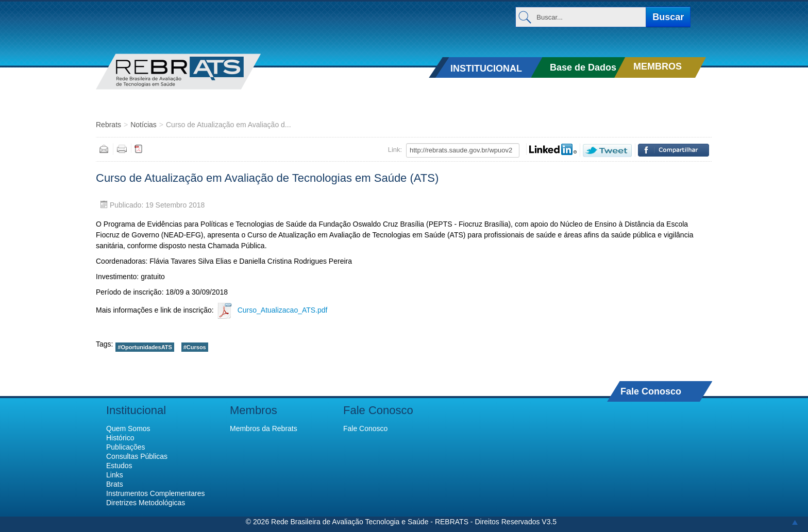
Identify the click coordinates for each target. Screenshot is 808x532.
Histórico (120, 438)
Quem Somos (128, 428)
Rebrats (108, 125)
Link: (395, 150)
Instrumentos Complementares (155, 493)
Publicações (126, 447)
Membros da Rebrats (264, 428)
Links (115, 475)
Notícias (144, 125)
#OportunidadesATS (145, 347)
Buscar (668, 17)
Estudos (119, 466)
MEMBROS (658, 66)
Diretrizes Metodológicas (146, 503)
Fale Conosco (651, 391)
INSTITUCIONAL (486, 68)
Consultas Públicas (137, 456)
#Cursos (195, 347)
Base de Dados (583, 67)
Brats (115, 484)
